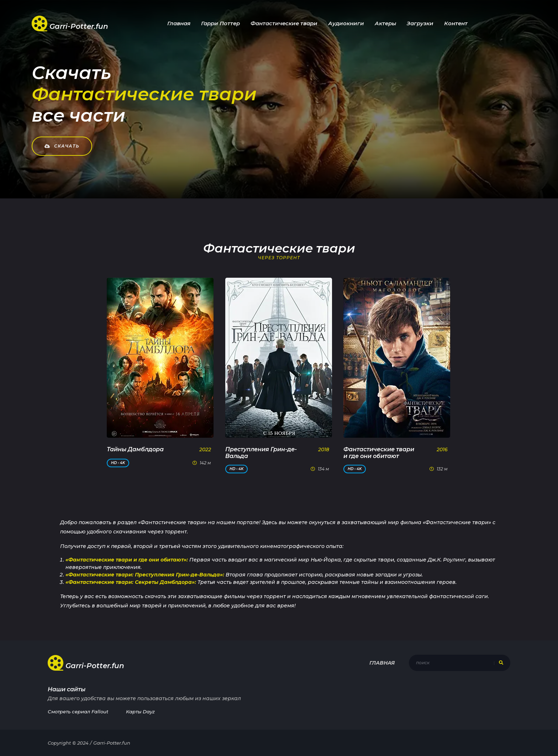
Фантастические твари (284, 23)
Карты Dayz (140, 712)
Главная (179, 23)
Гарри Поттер (220, 23)
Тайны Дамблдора (135, 449)
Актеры (385, 23)
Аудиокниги (346, 23)
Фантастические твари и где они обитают (379, 453)
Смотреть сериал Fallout (78, 712)
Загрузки (420, 23)
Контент (456, 23)
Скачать (62, 146)
